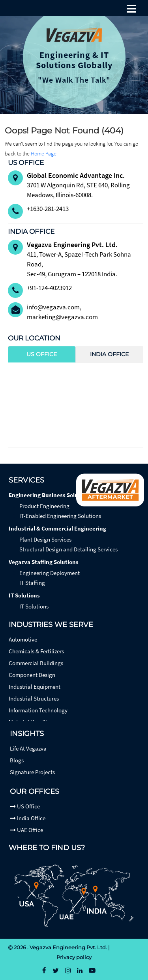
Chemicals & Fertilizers (36, 651)
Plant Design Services (45, 539)
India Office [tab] (109, 354)
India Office (28, 818)
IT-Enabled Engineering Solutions (60, 516)
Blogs (17, 760)
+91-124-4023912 (49, 288)
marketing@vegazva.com (62, 317)
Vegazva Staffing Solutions (44, 562)
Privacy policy (74, 957)
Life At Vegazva (28, 748)
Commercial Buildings (36, 663)
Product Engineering (44, 506)
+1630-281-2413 (48, 209)
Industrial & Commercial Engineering (57, 528)
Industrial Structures (34, 698)
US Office (25, 806)
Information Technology (38, 710)
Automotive (23, 639)
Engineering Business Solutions (50, 495)
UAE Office (26, 830)
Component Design (32, 675)
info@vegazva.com (53, 307)
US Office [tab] (42, 354)
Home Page (44, 153)
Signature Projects (32, 772)
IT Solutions (24, 595)
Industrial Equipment (35, 687)
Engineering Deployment (50, 573)
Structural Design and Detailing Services (68, 549)
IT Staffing (32, 583)
